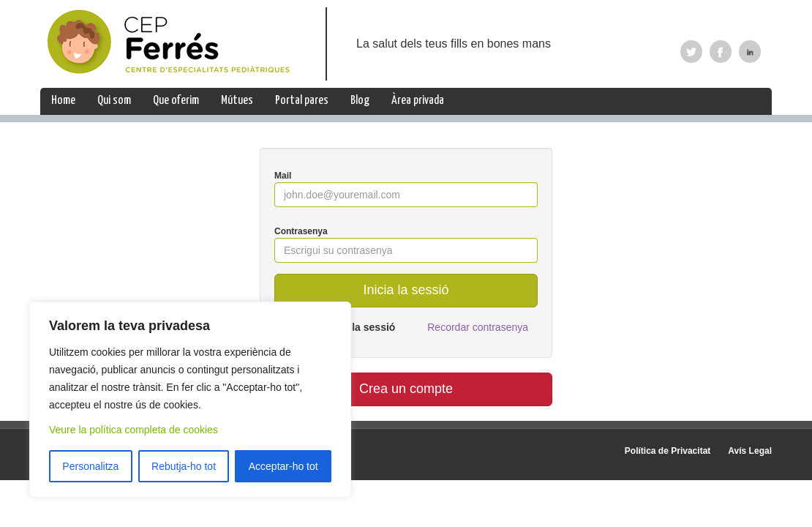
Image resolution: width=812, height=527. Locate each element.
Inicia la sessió (406, 290)
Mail (283, 176)
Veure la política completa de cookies (134, 430)
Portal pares (302, 101)
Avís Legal (750, 451)
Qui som (114, 101)
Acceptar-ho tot (283, 466)
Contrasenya (301, 231)
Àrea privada (418, 101)
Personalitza (90, 466)
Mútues (237, 101)
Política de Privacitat (668, 451)
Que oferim (176, 101)
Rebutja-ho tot (184, 466)
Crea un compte (406, 389)
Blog (360, 101)
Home (63, 101)
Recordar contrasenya (478, 327)
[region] (190, 400)
